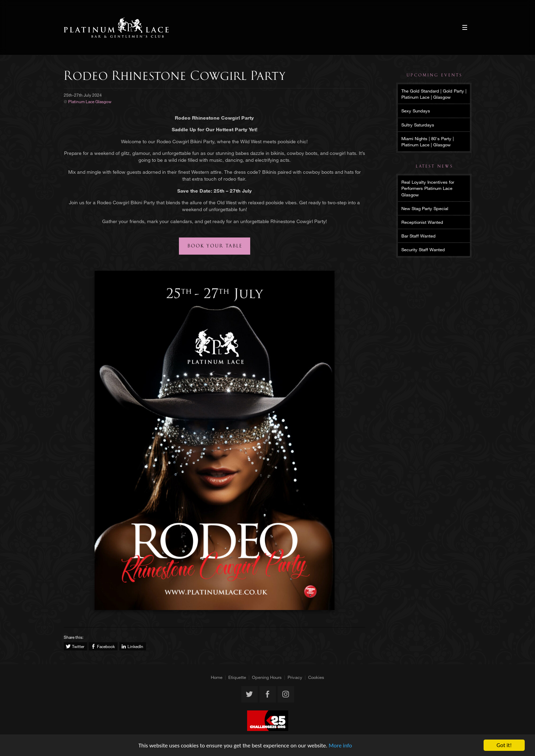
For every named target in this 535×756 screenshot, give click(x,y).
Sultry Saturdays (418, 125)
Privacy (295, 677)
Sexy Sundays (416, 111)
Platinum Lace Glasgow (116, 27)
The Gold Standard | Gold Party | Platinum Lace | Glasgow (434, 94)
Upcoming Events (434, 75)
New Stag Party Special (425, 208)
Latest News (434, 166)
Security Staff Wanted (423, 249)
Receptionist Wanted (422, 222)
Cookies (316, 677)
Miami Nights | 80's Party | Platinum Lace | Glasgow (428, 142)
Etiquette (237, 677)
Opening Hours (267, 677)
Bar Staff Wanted (418, 236)
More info (340, 746)
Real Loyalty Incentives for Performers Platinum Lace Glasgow (428, 188)
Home (217, 677)
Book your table (215, 246)
